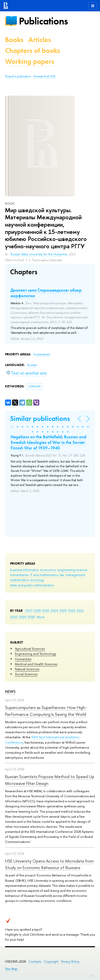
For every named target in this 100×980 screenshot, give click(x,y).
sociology (37, 580)
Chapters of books (32, 51)
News (10, 692)
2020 (14, 617)
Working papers (30, 61)
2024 (54, 610)
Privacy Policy (70, 961)
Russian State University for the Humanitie (39, 254)
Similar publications (40, 419)
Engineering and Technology (36, 654)
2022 (72, 610)
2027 (29, 610)
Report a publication (18, 76)
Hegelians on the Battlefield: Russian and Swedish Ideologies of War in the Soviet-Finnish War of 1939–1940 (48, 442)
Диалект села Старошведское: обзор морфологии (46, 293)
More (41, 617)
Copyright (51, 961)
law (62, 575)
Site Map (11, 969)
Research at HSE (44, 76)
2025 (46, 610)
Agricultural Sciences (30, 649)
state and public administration (32, 585)
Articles (40, 40)
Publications (43, 21)
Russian (32, 365)
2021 (80, 610)
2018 (31, 617)
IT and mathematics (44, 575)
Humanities (23, 659)
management (75, 575)
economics (48, 570)
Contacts (35, 961)
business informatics (24, 570)
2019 (23, 617)
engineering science (72, 570)
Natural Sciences (27, 669)
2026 (37, 610)
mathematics (19, 580)
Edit (93, 975)
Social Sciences (26, 674)
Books (14, 40)
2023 (63, 610)
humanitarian (19, 575)
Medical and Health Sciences (36, 664)
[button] (12, 427)
